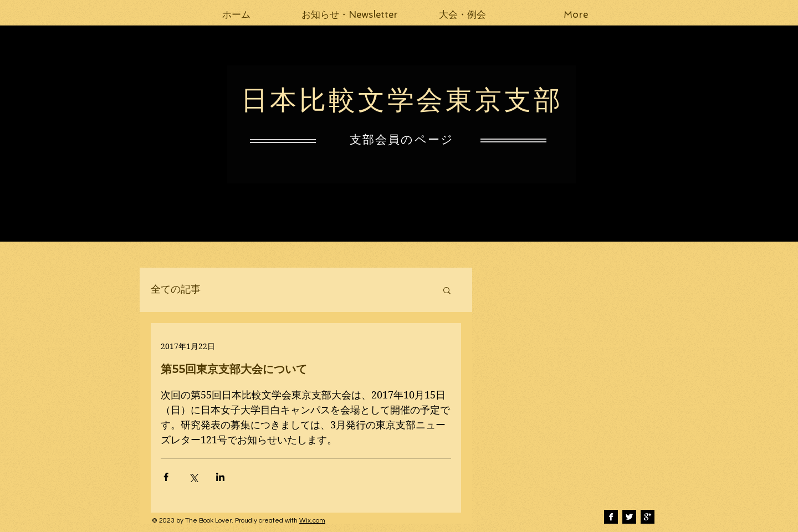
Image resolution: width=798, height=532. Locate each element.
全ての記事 (176, 290)
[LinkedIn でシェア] (220, 477)
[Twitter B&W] (629, 517)
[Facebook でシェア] (166, 477)
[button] (350, 14)
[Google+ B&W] (648, 517)
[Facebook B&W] (611, 517)
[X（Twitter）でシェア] (193, 477)
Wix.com (312, 521)
